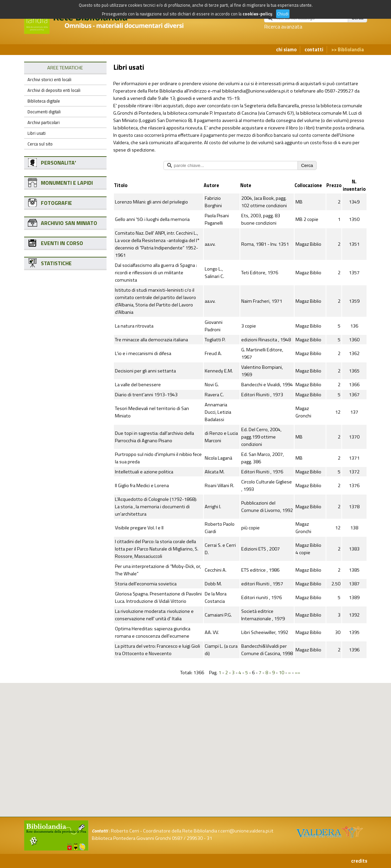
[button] (201, 717)
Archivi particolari (44, 122)
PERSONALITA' (58, 163)
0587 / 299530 (187, 838)
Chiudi (283, 14)
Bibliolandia (351, 50)
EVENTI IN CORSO (62, 243)
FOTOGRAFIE (56, 203)
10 (281, 673)
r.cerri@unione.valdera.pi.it (246, 831)
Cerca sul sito (40, 144)
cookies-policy (257, 14)
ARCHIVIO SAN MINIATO (69, 223)
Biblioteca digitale (44, 101)
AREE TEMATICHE (65, 68)
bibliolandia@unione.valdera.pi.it (256, 91)
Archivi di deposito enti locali (54, 90)
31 (209, 838)
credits (359, 861)
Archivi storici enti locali (49, 79)
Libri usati (37, 133)
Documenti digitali (44, 112)
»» (298, 673)
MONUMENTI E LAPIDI (67, 183)
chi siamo (286, 50)
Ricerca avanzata (283, 26)
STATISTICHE (56, 263)
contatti (314, 50)
